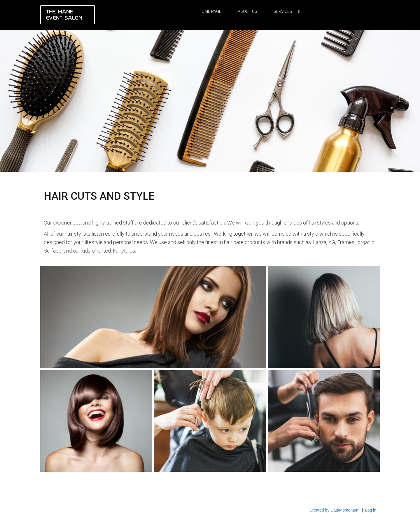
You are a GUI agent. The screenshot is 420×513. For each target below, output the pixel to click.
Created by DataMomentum (335, 510)
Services (283, 11)
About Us (247, 11)
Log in (371, 510)
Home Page (210, 11)
